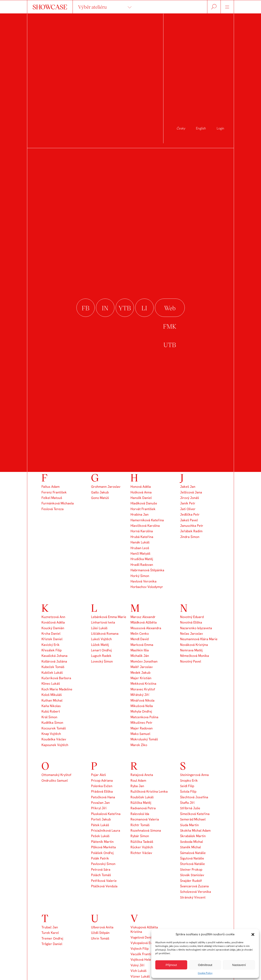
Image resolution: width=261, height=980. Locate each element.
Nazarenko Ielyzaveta (196, 628)
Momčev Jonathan (144, 661)
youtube (125, 308)
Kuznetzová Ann (53, 617)
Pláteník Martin (102, 842)
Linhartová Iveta (103, 622)
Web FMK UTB (170, 308)
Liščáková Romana (105, 634)
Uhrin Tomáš (100, 938)
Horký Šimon (140, 576)
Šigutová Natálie (192, 858)
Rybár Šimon (140, 836)
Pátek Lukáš (100, 825)
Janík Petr (188, 503)
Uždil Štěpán (100, 933)
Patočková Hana (103, 797)
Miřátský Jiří (140, 695)
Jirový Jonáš (190, 498)
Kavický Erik (51, 645)
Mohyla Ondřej (141, 711)
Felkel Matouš (52, 498)
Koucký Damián (53, 628)
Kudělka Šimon (52, 723)
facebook (86, 308)
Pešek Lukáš (100, 836)
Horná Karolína (142, 531)
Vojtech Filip (140, 949)
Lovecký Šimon (102, 661)
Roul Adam (138, 781)
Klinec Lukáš (51, 684)
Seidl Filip (187, 786)
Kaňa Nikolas (51, 706)
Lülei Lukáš (99, 628)
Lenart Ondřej (101, 650)
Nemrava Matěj (191, 650)
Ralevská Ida (140, 814)
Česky (181, 128)
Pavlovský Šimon (103, 864)
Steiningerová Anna (194, 775)
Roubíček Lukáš (142, 797)
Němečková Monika (195, 656)
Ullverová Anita (102, 927)
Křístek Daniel (52, 639)
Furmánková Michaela (58, 503)
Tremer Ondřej (52, 938)
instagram (105, 308)
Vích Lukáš (139, 971)
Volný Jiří (137, 965)
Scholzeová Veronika (196, 892)
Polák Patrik (100, 858)
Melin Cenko (140, 634)
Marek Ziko (139, 745)
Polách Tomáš (101, 875)
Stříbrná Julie (190, 808)
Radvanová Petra (143, 808)
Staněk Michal (190, 847)
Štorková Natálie (192, 864)
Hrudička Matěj (142, 559)
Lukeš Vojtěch (101, 639)
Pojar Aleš (98, 775)
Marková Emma (142, 645)
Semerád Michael (193, 819)
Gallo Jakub (100, 492)
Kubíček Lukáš (52, 673)
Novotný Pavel (191, 661)
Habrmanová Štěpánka (147, 570)
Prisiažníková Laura (106, 831)
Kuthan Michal (52, 700)
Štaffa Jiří (187, 803)
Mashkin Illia (140, 650)
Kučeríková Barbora (56, 678)
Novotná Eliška (191, 622)
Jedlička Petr (190, 514)
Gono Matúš (100, 498)
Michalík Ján (140, 656)
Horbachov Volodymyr (147, 587)
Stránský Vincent (193, 897)
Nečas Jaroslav (191, 634)
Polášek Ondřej (102, 853)
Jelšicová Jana (191, 492)
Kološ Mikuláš (52, 695)
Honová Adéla (141, 487)
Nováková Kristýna (194, 645)
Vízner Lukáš (140, 976)
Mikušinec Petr (141, 723)
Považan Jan (100, 803)
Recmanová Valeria (145, 819)
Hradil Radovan (142, 565)
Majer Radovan (142, 728)
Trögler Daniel (52, 944)
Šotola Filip (188, 791)
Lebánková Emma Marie (109, 617)
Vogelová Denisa (143, 937)
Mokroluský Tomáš (144, 739)
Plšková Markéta (103, 847)
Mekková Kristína (143, 684)
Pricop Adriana (102, 781)
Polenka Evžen (102, 786)
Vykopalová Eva (142, 943)
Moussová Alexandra (146, 628)
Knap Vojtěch (51, 734)
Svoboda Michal (191, 842)
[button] (253, 934)
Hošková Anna (141, 492)
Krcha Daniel (51, 634)
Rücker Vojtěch (142, 847)
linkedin (144, 308)
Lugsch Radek (101, 656)
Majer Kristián (141, 678)
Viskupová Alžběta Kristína (144, 929)
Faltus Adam (51, 487)
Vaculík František (143, 954)
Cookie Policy (205, 973)
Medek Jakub (140, 673)
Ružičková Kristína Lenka (149, 791)
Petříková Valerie (104, 881)
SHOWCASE (50, 7)
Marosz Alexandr (143, 617)
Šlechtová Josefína (194, 797)
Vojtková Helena (143, 960)
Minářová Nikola (142, 700)
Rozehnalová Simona (146, 831)
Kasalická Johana (54, 656)
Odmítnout (205, 965)
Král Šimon (49, 717)
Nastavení (239, 965)
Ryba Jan (137, 786)
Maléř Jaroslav (142, 667)
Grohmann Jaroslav (106, 487)
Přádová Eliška (102, 791)
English (201, 128)
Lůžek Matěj (100, 645)
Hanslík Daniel (141, 498)
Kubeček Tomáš (53, 667)
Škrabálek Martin (193, 836)
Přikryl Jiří (99, 808)
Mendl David (140, 639)
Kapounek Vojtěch (55, 745)
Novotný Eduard (192, 617)
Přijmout (171, 965)
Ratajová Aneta (142, 775)
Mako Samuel (140, 734)
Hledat (214, 7)
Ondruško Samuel (55, 781)
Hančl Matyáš (140, 554)
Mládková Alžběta (144, 622)
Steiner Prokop (191, 870)
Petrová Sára (101, 870)
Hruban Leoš (140, 548)
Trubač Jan (50, 927)
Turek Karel (50, 933)
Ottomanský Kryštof (56, 775)
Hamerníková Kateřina (147, 520)
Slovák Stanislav (192, 875)
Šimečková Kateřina (195, 814)
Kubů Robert (51, 711)
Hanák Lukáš (140, 542)
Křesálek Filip (52, 650)
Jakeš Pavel (189, 520)
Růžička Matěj (141, 803)
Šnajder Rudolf (191, 881)
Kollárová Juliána (54, 661)
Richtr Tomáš (140, 825)
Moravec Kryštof (143, 689)
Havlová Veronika (144, 581)
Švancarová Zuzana (194, 886)
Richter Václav (141, 853)
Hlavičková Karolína (145, 526)
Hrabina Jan (140, 514)
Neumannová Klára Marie (199, 639)
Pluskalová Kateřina (106, 814)
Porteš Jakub (101, 819)
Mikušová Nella (142, 706)
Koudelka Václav (54, 739)
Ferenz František (54, 492)
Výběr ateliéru (92, 7)
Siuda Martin (189, 825)
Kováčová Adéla (53, 622)
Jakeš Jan (188, 487)
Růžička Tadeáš (142, 842)
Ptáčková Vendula (104, 886)
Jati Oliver (188, 509)
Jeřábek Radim (191, 531)
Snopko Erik (189, 781)
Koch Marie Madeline (57, 689)
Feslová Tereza (53, 509)
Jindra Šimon (190, 537)
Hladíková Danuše (144, 503)
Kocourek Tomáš (54, 728)
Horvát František (143, 509)
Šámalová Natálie (193, 853)
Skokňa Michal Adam (195, 831)
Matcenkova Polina (144, 717)
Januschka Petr (192, 526)
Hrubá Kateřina (142, 537)
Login (220, 128)
